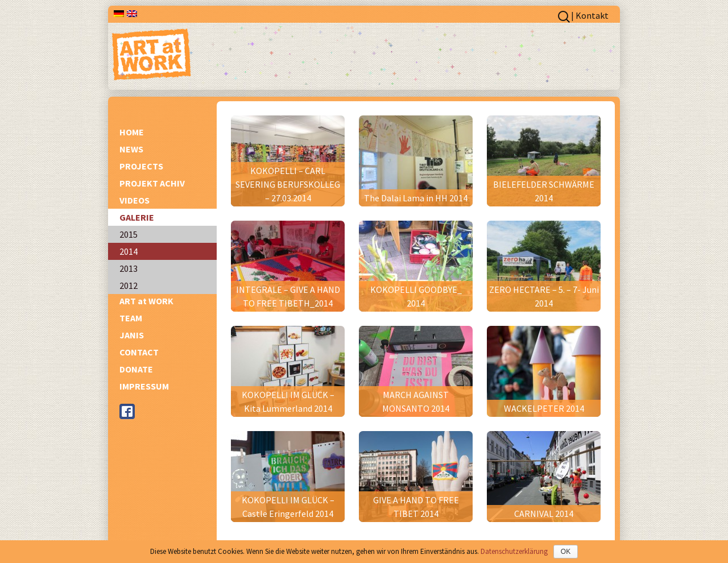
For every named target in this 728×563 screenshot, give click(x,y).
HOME (132, 132)
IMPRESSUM (144, 386)
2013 (129, 268)
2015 (129, 234)
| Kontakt (590, 15)
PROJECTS (141, 166)
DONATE (136, 369)
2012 (129, 285)
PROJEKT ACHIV (152, 183)
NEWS (131, 149)
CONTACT (139, 352)
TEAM (131, 318)
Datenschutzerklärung (514, 551)
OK (566, 552)
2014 (129, 251)
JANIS (132, 335)
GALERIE (137, 217)
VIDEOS (135, 200)
